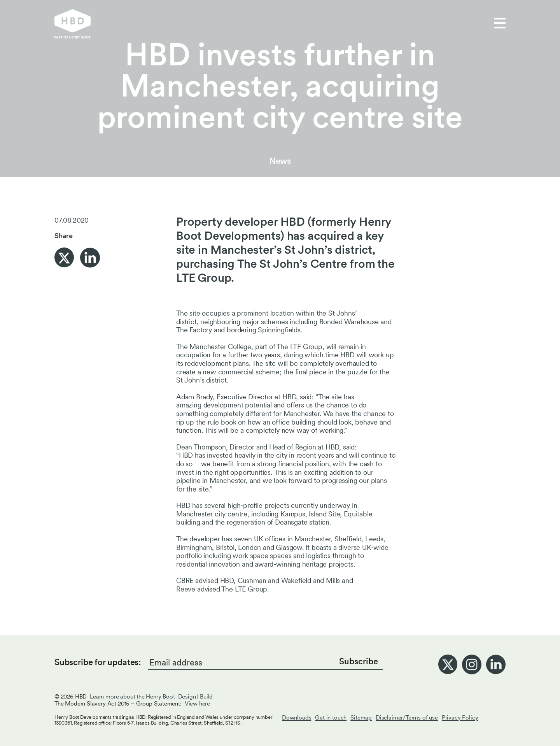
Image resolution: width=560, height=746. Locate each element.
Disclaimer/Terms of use (407, 718)
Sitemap (361, 718)
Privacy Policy (460, 718)
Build (206, 697)
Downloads (297, 718)
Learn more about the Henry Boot (132, 697)
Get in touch (333, 24)
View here (197, 704)
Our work (221, 24)
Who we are (274, 24)
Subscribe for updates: (98, 662)
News (280, 161)
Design (187, 697)
